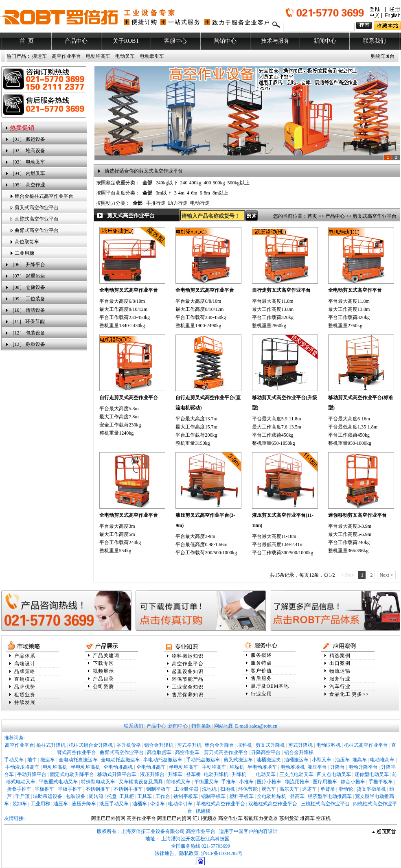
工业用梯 (24, 253)
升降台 (337, 767)
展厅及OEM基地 (270, 686)
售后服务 (261, 678)
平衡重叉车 (206, 782)
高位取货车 (27, 242)
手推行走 (156, 203)
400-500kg (215, 183)
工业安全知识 (188, 687)
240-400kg (191, 183)
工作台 (163, 796)
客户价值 (261, 671)
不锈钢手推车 (128, 789)
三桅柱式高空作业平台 (325, 804)
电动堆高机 (55, 767)
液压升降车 (84, 804)
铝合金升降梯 (299, 752)
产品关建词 (106, 656)
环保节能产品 (188, 679)
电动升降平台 (363, 767)
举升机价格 (129, 745)
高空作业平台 (66, 56)
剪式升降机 (300, 745)
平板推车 (44, 789)
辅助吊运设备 (48, 796)
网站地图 (224, 726)
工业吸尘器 (186, 789)
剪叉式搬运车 (238, 760)
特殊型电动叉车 (98, 782)
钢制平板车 (158, 789)
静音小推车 (353, 782)
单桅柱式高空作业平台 (221, 804)
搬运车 (39, 56)
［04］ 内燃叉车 (27, 173)
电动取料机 (329, 745)
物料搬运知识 (188, 656)
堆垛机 (237, 767)
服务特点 (261, 663)
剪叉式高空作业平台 (37, 208)
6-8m (205, 193)
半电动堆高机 (85, 767)
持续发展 (25, 702)
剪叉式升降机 (270, 745)
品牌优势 (25, 687)
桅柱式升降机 (51, 745)
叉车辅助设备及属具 (141, 782)
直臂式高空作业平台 (37, 219)
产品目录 (103, 679)
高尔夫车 (289, 789)
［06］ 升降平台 (27, 265)
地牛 (32, 760)
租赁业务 (25, 695)
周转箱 (96, 796)
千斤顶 (22, 796)
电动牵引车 (152, 56)
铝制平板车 (213, 796)
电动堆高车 (98, 56)
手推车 (228, 782)
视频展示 (103, 671)
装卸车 (20, 804)
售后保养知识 (188, 695)
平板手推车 (70, 789)
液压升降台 (152, 774)
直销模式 (25, 679)
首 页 (26, 41)
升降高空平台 (266, 752)
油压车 (342, 760)
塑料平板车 (241, 796)
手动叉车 (14, 760)
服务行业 (340, 679)
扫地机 (228, 789)
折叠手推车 (19, 789)
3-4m (179, 193)
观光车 (269, 789)
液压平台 (317, 767)
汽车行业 (340, 687)
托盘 (112, 796)
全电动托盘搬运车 (78, 760)
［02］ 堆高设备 (27, 151)
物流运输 (340, 671)
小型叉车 (322, 760)
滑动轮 (346, 789)
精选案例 (340, 656)
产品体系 (25, 656)
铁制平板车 (186, 796)
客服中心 (175, 41)
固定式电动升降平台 (72, 774)
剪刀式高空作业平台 (226, 752)
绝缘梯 (203, 811)
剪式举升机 (189, 745)
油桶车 (140, 804)
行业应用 (261, 694)
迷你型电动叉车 (372, 774)
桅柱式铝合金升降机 (91, 745)
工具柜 (127, 796)
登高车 (297, 796)
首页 (312, 216)
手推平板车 (381, 782)
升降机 (239, 774)
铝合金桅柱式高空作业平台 (44, 196)
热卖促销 (22, 128)
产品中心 (76, 41)
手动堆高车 (214, 767)
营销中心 (225, 41)
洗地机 (209, 789)
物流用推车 (297, 782)
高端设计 (25, 664)
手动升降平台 (32, 774)
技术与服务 (275, 41)
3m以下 (164, 193)
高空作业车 (188, 752)
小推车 (246, 782)
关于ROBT (126, 41)
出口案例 (340, 663)
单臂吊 (328, 789)
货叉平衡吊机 (371, 789)
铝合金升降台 (219, 745)
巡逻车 (309, 789)
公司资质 (103, 687)
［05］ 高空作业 (27, 185)
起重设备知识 (188, 671)
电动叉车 (125, 56)
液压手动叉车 (114, 804)
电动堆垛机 (293, 767)
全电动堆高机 (118, 767)
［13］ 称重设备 (27, 344)
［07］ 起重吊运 (27, 276)
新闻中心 (325, 41)
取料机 (245, 745)
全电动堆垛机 (272, 796)
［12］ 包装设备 (27, 333)
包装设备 (76, 796)
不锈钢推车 (98, 789)
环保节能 (248, 789)
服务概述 (261, 655)
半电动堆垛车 (262, 767)
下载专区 (103, 663)
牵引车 (158, 804)
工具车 (145, 796)
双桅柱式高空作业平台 (273, 804)
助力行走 (178, 203)
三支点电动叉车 (296, 774)
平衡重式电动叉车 (58, 782)
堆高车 (359, 760)
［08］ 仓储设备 (27, 287)
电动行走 (200, 203)
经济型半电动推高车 (330, 796)
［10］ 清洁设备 (27, 310)
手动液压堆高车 (22, 767)
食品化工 (340, 694)
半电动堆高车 (184, 767)
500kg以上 (239, 183)
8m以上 (220, 193)
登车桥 (193, 774)
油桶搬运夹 (269, 760)
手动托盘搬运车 (203, 760)
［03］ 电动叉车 (27, 162)
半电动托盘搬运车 (163, 760)
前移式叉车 (178, 782)
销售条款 (201, 726)
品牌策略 (25, 671)
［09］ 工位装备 (27, 299)
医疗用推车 (325, 782)
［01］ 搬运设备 (27, 139)
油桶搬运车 (296, 760)
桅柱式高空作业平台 (366, 745)
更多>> (360, 694)
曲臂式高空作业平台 (37, 230)
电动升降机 (216, 774)
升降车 (175, 774)
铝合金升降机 (159, 745)
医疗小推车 (269, 782)
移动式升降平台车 (117, 774)
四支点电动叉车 (334, 774)
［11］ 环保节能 (27, 321)
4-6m (192, 193)
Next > (386, 575)
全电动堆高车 (151, 767)
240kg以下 (167, 183)
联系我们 (375, 41)
